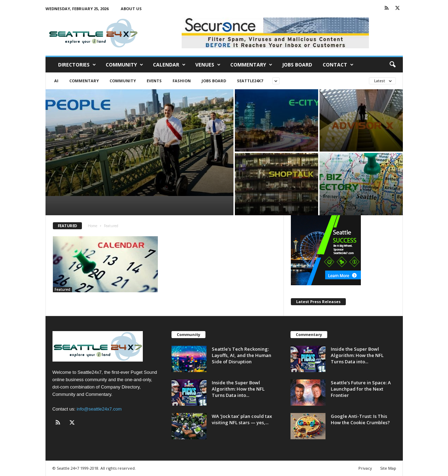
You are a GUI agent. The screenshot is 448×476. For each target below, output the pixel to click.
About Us (131, 9)
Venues (208, 65)
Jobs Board (297, 65)
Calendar (169, 65)
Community (124, 65)
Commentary (251, 65)
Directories (77, 65)
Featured (62, 289)
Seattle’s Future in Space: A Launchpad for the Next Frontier (361, 389)
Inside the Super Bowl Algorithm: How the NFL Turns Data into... (238, 389)
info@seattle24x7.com (99, 409)
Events (154, 81)
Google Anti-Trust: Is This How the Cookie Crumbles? (361, 419)
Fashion (182, 81)
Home (93, 226)
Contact (338, 65)
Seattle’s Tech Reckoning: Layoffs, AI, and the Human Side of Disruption (241, 355)
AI (56, 81)
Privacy (365, 468)
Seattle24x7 (250, 81)
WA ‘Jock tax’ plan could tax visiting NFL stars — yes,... (242, 419)
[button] (392, 65)
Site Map (388, 468)
